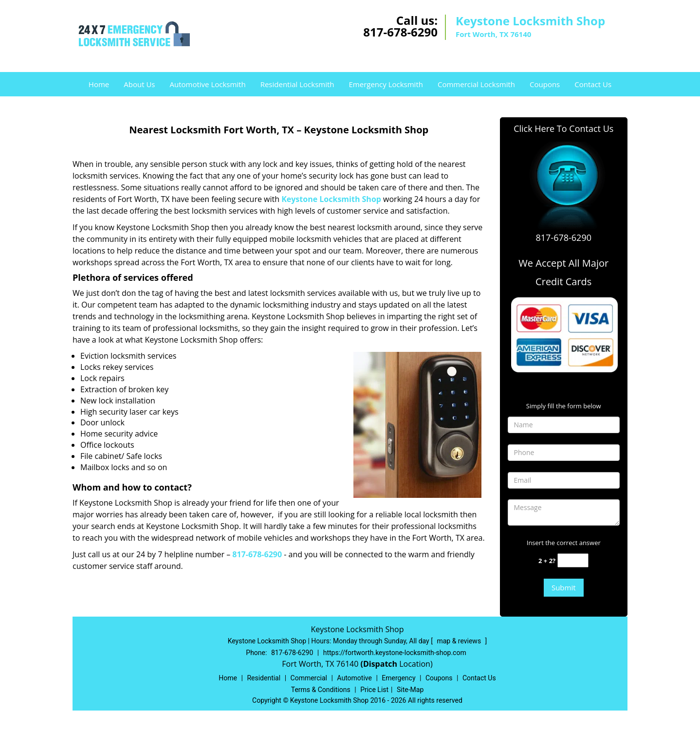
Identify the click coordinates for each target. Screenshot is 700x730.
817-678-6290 (400, 32)
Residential (264, 678)
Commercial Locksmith (476, 84)
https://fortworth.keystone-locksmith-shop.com (395, 653)
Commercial (309, 678)
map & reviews (460, 641)
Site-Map (410, 690)
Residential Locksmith (297, 84)
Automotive (354, 678)
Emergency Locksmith (386, 84)
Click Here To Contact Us (563, 128)
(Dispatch (380, 664)
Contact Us (593, 84)
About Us (139, 84)
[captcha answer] (573, 560)
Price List (374, 690)
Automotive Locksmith (207, 84)
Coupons (545, 84)
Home (99, 84)
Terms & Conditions (321, 690)
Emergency (398, 678)
